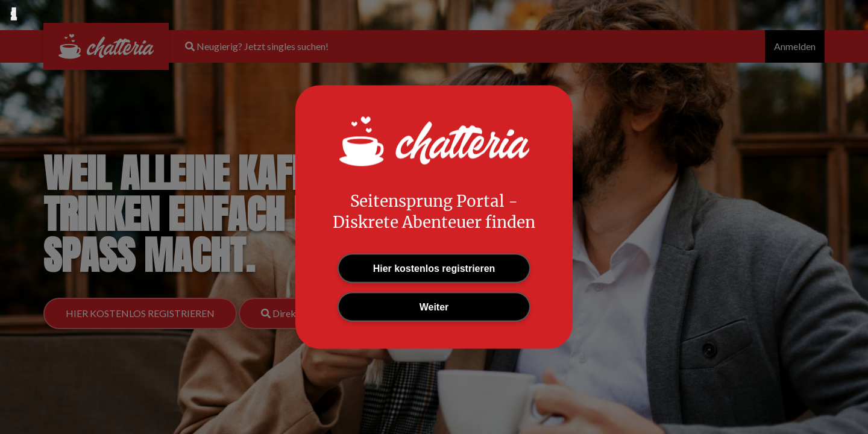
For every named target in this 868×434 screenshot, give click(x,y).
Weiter (434, 307)
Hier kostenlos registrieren (434, 269)
